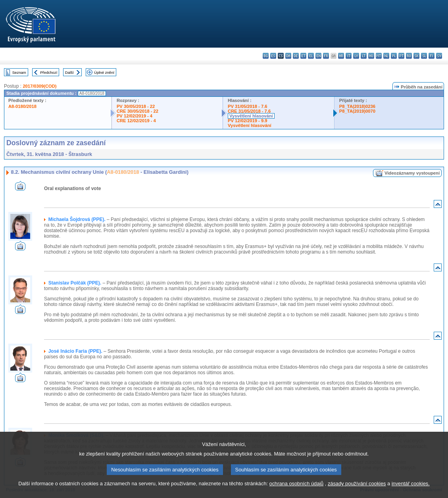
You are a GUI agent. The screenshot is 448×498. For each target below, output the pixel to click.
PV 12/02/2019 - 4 (135, 116)
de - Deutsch (296, 56)
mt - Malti (379, 56)
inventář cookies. (411, 493)
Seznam (19, 72)
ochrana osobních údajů (297, 493)
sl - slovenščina (424, 56)
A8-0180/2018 (22, 106)
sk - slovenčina (416, 56)
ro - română (409, 56)
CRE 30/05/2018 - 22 (137, 111)
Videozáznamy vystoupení (412, 173)
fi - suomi (432, 56)
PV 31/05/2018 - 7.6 (248, 106)
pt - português (401, 56)
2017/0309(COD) (39, 86)
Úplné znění (104, 72)
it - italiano (349, 56)
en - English (318, 56)
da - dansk (288, 56)
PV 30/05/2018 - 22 (136, 106)
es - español (273, 56)
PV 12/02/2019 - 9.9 (248, 121)
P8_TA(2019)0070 (357, 111)
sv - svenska (439, 56)
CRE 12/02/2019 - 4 (136, 121)
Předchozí (49, 72)
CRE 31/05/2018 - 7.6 (249, 111)
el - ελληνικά (311, 56)
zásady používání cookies (357, 493)
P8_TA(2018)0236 (357, 106)
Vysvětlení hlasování (251, 116)
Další (69, 72)
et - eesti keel (303, 56)
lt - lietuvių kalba (364, 56)
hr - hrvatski (341, 56)
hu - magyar (371, 56)
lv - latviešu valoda (356, 56)
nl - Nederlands (386, 56)
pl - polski (394, 56)
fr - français (326, 56)
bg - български (266, 56)
